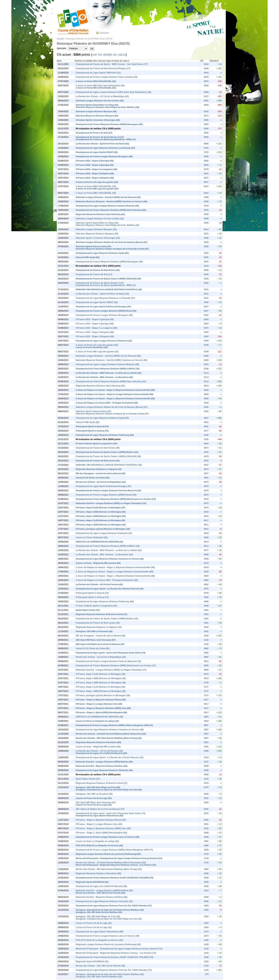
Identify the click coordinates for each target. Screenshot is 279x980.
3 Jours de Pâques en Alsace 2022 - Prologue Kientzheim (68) (107, 403)
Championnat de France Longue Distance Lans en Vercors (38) (107, 837)
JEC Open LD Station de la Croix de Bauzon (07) (100, 644)
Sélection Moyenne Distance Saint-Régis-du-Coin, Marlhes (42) (107, 107)
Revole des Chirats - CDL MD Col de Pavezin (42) (100, 893)
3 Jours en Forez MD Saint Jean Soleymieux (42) (100, 86)
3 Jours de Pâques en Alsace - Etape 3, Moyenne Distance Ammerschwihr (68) (115, 390)
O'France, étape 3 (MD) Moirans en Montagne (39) (101, 516)
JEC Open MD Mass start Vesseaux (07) (96, 640)
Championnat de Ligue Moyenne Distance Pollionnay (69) (105, 435)
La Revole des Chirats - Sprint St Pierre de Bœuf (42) (102, 144)
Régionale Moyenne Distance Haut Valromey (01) (100, 214)
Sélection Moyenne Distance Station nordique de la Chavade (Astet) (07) (112, 249)
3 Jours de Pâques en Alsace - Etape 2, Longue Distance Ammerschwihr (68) (114, 394)
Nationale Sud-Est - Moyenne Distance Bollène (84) (101, 766)
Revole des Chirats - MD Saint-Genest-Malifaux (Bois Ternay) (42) (109, 738)
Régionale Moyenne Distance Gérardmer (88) (98, 742)
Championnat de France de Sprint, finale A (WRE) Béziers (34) (107, 452)
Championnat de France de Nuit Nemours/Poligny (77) (103, 68)
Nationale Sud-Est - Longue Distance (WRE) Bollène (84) (104, 762)
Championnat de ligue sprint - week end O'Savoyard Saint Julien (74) (110, 653)
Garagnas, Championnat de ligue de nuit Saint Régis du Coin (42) (109, 790)
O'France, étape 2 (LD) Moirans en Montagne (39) (100, 520)
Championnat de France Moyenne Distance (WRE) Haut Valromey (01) (111, 210)
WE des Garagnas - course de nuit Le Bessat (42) (100, 473)
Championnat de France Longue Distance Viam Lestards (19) (106, 77)
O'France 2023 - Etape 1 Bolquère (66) (95, 178)
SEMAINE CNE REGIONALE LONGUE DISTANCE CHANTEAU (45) (109, 290)
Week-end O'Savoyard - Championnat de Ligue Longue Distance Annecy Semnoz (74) (119, 858)
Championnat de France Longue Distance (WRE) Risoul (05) (106, 311)
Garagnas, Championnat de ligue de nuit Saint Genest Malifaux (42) (110, 910)
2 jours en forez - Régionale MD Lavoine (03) (98, 563)
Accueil (60, 39)
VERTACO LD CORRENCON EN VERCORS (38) (99, 542)
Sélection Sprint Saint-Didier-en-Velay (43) (97, 105)
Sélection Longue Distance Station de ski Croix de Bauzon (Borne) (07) (111, 242)
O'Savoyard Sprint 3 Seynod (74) (92, 427)
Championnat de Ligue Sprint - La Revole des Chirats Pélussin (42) (110, 589)
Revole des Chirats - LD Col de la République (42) (101, 482)
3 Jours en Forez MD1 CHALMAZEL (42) (96, 88)
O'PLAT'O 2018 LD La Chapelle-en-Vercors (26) (99, 846)
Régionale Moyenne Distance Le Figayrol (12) (99, 469)
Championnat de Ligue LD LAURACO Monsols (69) (101, 753)
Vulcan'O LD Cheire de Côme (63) (93, 478)
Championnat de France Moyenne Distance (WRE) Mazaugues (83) (109, 124)
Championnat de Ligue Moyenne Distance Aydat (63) (102, 253)
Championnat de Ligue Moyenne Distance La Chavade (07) (105, 148)
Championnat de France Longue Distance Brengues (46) (104, 157)
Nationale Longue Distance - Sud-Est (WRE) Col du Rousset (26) (108, 197)
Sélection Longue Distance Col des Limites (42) (100, 101)
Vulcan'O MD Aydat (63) (88, 257)
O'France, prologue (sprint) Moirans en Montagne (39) (103, 529)
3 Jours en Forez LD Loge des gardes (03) (97, 182)
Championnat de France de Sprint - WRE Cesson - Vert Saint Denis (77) (112, 64)
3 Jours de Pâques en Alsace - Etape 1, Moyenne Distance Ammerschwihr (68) (115, 399)
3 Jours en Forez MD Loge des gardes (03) (97, 189)
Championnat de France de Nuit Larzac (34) (98, 461)
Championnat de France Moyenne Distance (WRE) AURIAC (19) (108, 369)
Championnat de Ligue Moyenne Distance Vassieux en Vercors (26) (110, 559)
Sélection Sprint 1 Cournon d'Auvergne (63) (98, 120)
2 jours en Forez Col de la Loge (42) (94, 798)
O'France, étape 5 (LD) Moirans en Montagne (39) (100, 508)
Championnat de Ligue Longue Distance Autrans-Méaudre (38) (107, 206)
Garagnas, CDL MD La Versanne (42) (94, 631)
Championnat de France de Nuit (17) (94, 133)
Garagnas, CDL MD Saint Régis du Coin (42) (98, 787)
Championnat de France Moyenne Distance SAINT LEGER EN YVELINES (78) (115, 878)
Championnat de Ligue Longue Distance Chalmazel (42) (104, 341)
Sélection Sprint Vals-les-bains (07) (93, 247)
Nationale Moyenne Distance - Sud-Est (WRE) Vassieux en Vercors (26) (111, 202)
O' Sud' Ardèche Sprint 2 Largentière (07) (96, 444)
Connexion (104, 33)
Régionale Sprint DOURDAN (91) (92, 882)
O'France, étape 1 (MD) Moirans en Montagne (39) (101, 525)
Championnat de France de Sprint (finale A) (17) (100, 137)
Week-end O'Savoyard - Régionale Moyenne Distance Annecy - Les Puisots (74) (116, 865)
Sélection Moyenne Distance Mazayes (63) (97, 116)
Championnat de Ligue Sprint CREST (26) (97, 152)
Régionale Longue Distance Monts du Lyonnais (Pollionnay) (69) (108, 854)
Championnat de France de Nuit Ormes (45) (98, 270)
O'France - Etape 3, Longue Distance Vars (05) (99, 704)
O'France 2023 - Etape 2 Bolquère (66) (95, 174)
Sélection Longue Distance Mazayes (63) (96, 112)
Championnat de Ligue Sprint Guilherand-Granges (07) (103, 307)
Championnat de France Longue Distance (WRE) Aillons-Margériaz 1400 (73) (114, 725)
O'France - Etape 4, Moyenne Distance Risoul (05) (101, 700)
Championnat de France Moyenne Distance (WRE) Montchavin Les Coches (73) (116, 499)
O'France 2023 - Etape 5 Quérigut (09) (95, 161)
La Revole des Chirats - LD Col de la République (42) (102, 96)
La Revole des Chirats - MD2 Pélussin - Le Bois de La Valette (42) (108, 373)
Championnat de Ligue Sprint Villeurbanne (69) (99, 816)
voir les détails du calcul (109, 55)
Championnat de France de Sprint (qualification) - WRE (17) (106, 139)
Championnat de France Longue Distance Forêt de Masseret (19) (108, 491)
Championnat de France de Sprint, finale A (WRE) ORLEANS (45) (108, 279)
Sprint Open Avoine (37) (88, 610)
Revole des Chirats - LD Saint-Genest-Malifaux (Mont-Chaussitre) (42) (111, 734)
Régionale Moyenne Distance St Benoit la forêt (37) (101, 614)
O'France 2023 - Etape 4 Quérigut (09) (95, 165)
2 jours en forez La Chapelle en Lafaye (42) (97, 721)
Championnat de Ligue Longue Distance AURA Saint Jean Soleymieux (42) (113, 92)
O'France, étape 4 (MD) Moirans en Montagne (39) (101, 512)
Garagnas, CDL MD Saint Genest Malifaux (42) (99, 912)
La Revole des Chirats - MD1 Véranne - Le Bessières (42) (104, 377)
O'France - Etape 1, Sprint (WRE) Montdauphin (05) (101, 713)
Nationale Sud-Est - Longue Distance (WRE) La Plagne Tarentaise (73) (111, 503)
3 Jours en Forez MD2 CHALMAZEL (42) (96, 81)
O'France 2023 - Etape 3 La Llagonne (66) (96, 169)
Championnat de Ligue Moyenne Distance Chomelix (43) (104, 770)
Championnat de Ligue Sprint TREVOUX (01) (98, 73)
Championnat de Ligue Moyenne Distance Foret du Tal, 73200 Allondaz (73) (114, 906)
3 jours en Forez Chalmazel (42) (92, 347)
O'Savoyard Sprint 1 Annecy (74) (92, 431)
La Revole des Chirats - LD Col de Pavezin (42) (99, 584)
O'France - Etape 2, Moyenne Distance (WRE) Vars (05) (103, 708)
